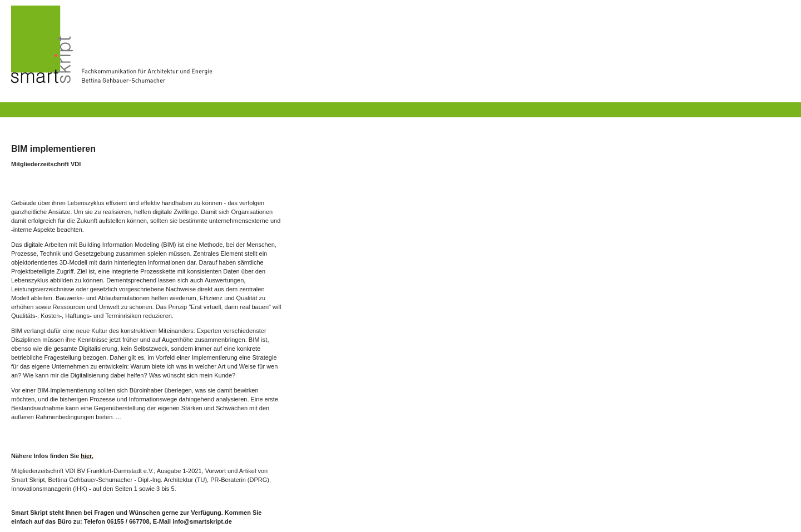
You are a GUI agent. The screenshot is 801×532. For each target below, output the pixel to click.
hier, (87, 456)
